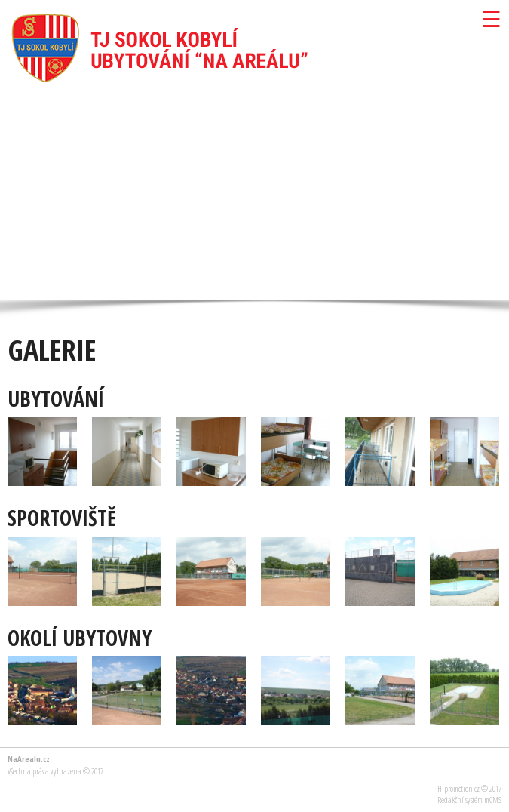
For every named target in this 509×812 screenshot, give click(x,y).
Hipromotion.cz (458, 788)
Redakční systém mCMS (469, 800)
